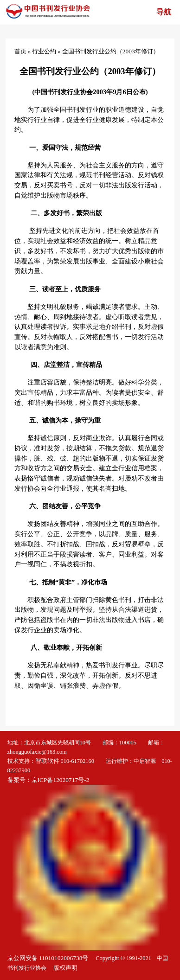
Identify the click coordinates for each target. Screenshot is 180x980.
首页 (20, 51)
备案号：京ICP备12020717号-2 (49, 780)
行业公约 (44, 51)
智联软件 (47, 761)
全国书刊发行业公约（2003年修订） (111, 51)
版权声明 (65, 968)
